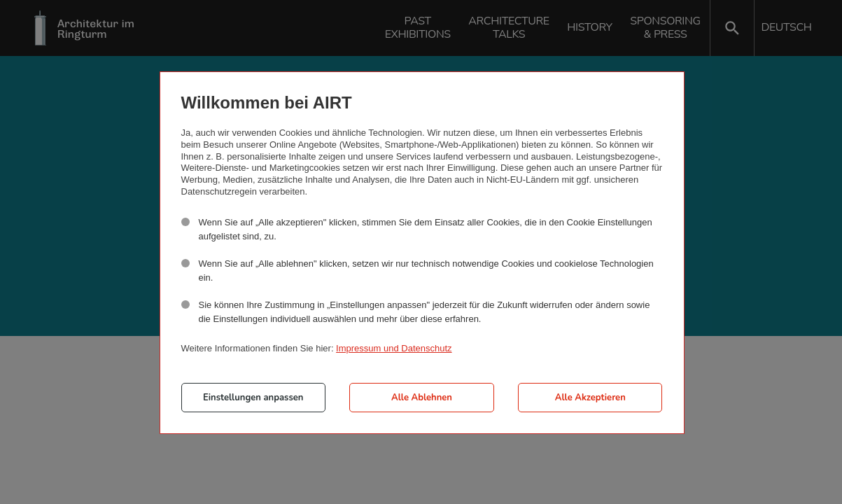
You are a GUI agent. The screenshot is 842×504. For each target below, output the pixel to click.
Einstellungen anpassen (253, 398)
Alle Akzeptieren (590, 398)
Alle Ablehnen (422, 398)
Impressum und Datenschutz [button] (394, 348)
